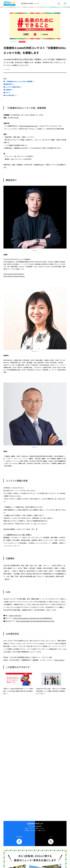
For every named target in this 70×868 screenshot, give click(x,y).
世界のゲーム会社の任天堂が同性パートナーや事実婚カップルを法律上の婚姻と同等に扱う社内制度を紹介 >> (18, 691)
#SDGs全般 (6, 69)
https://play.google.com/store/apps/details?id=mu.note (35, 621)
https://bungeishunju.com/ (28, 126)
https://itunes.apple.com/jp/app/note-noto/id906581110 (33, 618)
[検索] (59, 4)
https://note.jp (59, 660)
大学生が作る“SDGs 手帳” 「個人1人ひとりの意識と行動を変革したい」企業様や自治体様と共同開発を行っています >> (51, 691)
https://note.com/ (15, 615)
